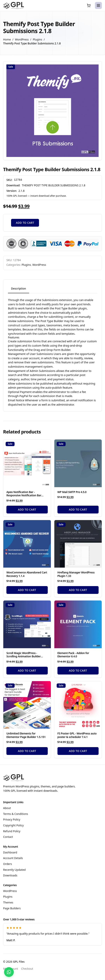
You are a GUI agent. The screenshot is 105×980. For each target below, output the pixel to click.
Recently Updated (14, 870)
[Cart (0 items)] (89, 5)
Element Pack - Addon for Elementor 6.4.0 (73, 655)
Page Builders (12, 908)
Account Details (13, 858)
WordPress (22, 39)
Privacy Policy (12, 819)
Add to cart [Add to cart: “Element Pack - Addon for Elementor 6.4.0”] (78, 671)
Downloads (10, 875)
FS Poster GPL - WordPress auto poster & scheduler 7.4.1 (77, 735)
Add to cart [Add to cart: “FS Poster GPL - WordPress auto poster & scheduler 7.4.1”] (78, 751)
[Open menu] (98, 5)
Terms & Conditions (16, 814)
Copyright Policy (13, 825)
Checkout (27, 969)
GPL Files (19, 962)
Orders (7, 864)
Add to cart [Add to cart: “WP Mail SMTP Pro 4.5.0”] (78, 509)
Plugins (37, 39)
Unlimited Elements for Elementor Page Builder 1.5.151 (26, 735)
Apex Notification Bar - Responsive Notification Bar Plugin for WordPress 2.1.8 (24, 495)
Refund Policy (12, 831)
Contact (8, 837)
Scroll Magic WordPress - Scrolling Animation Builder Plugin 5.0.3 (24, 656)
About (7, 808)
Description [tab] (19, 288)
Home (7, 39)
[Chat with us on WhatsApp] (9, 972)
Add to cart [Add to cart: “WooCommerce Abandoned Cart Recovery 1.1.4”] (27, 590)
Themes (8, 902)
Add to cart (25, 223)
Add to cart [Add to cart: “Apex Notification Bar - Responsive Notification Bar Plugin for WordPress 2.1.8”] (27, 509)
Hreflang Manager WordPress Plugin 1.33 (76, 574)
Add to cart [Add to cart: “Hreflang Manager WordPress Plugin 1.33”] (78, 590)
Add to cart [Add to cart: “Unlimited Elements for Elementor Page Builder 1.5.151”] (27, 751)
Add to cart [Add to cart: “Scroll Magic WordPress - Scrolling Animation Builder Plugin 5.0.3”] (27, 671)
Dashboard (10, 852)
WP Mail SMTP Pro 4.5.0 (72, 492)
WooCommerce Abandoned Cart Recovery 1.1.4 (27, 574)
